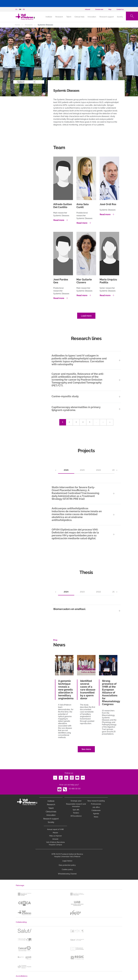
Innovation (92, 17)
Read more (59, 220)
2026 (66, 470)
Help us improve (55, 836)
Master (55, 833)
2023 (82, 592)
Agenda (96, 814)
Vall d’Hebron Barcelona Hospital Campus (55, 843)
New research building (96, 801)
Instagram (72, 777)
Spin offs (76, 810)
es (24, 9)
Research (59, 17)
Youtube (77, 777)
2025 (82, 470)
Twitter (55, 777)
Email (59, 789)
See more (86, 749)
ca (16, 9)
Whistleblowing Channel (67, 874)
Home (17, 25)
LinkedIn (66, 777)
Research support (107, 17)
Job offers (96, 807)
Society (120, 17)
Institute (51, 801)
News (96, 817)
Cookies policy (67, 869)
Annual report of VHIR (55, 829)
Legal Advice (67, 861)
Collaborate (96, 810)
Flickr (83, 777)
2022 (98, 592)
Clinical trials (79, 17)
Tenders (76, 813)
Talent (69, 17)
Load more (86, 316)
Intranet (55, 839)
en (20, 9)
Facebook (61, 777)
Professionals (96, 804)
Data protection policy (67, 865)
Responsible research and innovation (76, 805)
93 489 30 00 (75, 789)
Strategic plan (76, 801)
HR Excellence (76, 816)
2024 (98, 470)
